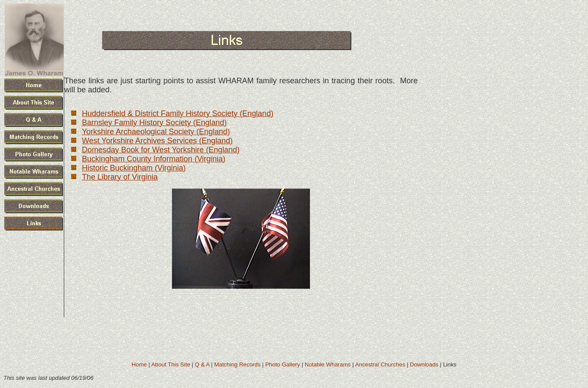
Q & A (202, 364)
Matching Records (237, 364)
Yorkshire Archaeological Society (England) (156, 132)
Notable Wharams (328, 364)
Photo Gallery (283, 364)
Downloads (424, 364)
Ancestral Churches (380, 364)
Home (139, 364)
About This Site (171, 364)
